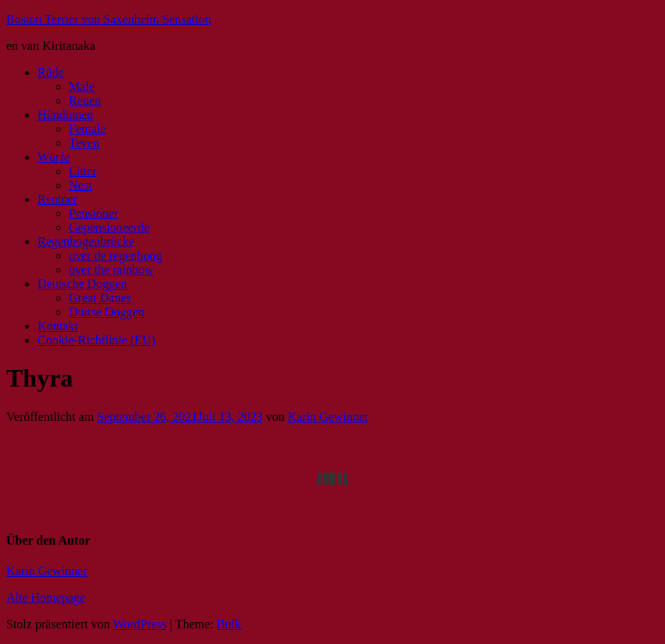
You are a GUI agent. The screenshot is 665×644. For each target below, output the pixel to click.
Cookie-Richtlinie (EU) (97, 340)
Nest (80, 185)
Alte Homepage (46, 597)
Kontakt (58, 326)
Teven (84, 143)
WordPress (140, 624)
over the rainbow (111, 270)
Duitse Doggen (106, 312)
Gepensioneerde (109, 227)
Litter (83, 171)
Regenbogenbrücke (86, 241)
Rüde (51, 72)
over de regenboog (115, 255)
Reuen (85, 101)
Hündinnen (65, 115)
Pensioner (93, 213)
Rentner (58, 199)
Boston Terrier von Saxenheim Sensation (109, 19)
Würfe (54, 157)
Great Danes (100, 298)
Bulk (229, 624)
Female (87, 129)
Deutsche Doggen (82, 284)
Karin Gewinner (329, 417)
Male (82, 86)
